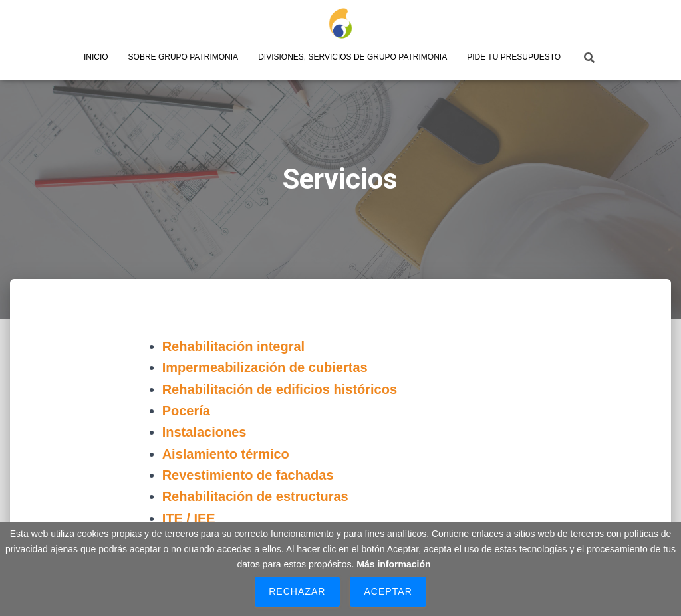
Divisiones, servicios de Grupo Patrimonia (352, 57)
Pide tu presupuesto (514, 57)
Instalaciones (204, 432)
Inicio (96, 57)
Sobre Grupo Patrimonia (184, 57)
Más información (393, 564)
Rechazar (297, 591)
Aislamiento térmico (226, 454)
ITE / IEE (189, 518)
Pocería (186, 411)
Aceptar (388, 591)
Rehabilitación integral (233, 346)
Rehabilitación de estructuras (255, 496)
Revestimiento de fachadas (248, 475)
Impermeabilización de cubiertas (265, 367)
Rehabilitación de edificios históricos (280, 389)
